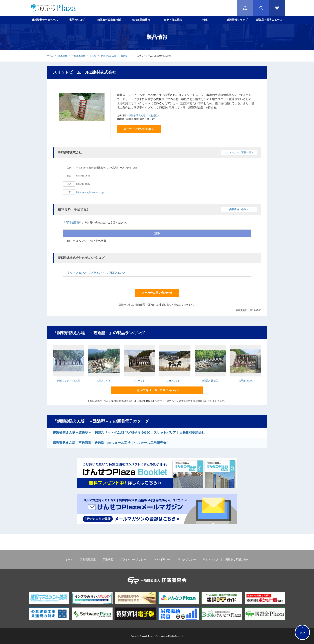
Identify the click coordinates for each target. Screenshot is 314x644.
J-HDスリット (175, 381)
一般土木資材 (78, 56)
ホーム (50, 56)
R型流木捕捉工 (210, 381)
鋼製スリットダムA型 (69, 381)
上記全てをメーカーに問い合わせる (157, 390)
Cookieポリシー (162, 560)
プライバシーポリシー (133, 560)
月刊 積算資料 (74, 223)
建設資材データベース (45, 20)
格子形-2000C (246, 381)
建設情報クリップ (237, 20)
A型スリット (104, 381)
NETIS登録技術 (141, 20)
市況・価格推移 (173, 20)
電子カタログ (77, 20)
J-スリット (139, 381)
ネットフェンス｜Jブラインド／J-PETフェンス (96, 273)
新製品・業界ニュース (269, 20)
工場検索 (108, 560)
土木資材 (63, 56)
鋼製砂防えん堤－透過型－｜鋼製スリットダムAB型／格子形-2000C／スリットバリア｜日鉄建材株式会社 (129, 433)
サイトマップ (210, 560)
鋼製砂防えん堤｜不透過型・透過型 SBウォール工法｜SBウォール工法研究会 (110, 443)
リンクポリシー (187, 560)
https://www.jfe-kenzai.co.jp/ (90, 192)
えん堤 (93, 56)
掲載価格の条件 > (239, 209)
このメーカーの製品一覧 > (239, 152)
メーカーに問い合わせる (139, 129)
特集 (205, 20)
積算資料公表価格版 (109, 20)
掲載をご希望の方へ (237, 560)
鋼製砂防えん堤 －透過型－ (115, 56)
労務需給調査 (88, 560)
